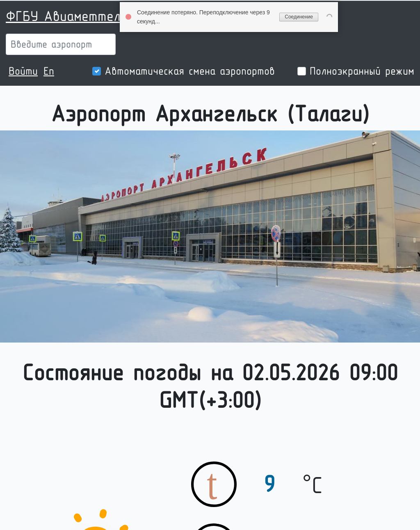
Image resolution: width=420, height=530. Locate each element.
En (49, 71)
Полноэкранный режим (362, 71)
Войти (23, 71)
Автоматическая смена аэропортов (190, 71)
